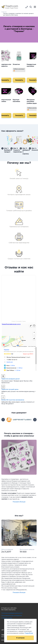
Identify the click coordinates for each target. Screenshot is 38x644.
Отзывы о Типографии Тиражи (19, 321)
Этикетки (16, 64)
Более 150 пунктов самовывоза (13, 400)
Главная (4, 12)
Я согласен (20, 638)
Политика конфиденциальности (12, 613)
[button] (31, 7)
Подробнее (29, 633)
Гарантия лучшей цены (10, 389)
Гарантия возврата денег (11, 379)
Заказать (19, 80)
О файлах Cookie (7, 618)
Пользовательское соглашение (12, 616)
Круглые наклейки (16, 101)
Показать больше (19, 502)
